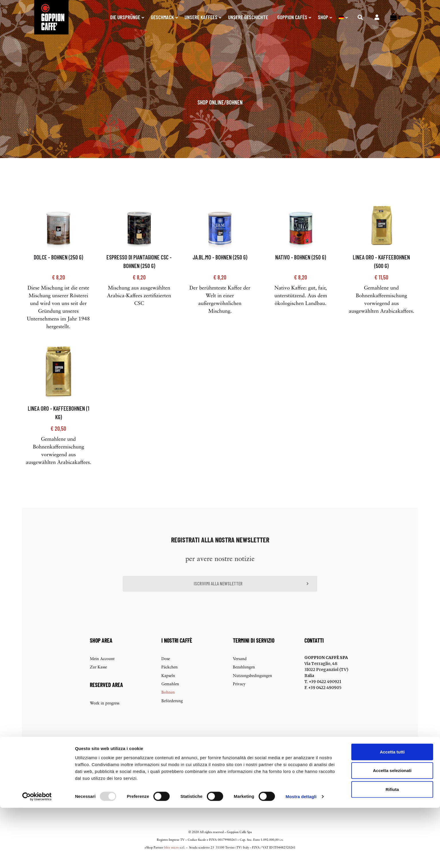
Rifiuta (392, 849)
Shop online (211, 110)
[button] (220, 593)
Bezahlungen (244, 677)
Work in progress (105, 713)
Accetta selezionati (392, 831)
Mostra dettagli (301, 857)
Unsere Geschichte (248, 17)
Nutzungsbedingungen (252, 685)
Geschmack (162, 17)
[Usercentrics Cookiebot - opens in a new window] (37, 857)
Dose (166, 669)
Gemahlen (170, 694)
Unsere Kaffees (201, 17)
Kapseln (168, 685)
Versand (240, 669)
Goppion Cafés (292, 17)
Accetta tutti (392, 812)
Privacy (239, 694)
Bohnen (234, 110)
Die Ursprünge (125, 17)
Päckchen (170, 677)
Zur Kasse (98, 677)
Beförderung (172, 711)
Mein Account (102, 669)
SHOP (323, 17)
